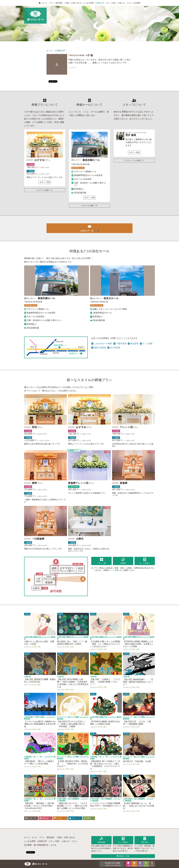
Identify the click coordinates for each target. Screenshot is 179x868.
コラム (75, 818)
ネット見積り (115, 570)
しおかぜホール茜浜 (102, 344)
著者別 (89, 818)
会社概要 (137, 3)
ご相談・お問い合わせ (73, 3)
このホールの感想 (89, 206)
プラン (51, 3)
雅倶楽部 (59, 3)
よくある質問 (88, 3)
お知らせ (45, 818)
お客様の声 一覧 (89, 228)
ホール (45, 3)
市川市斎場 (114, 348)
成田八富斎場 (99, 348)
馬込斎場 (133, 344)
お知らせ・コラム (125, 3)
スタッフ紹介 (111, 3)
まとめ (53, 845)
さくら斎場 (146, 344)
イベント (60, 818)
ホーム (50, 51)
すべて (31, 818)
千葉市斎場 (120, 344)
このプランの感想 (45, 190)
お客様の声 (100, 3)
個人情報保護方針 (41, 845)
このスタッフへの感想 (134, 161)
